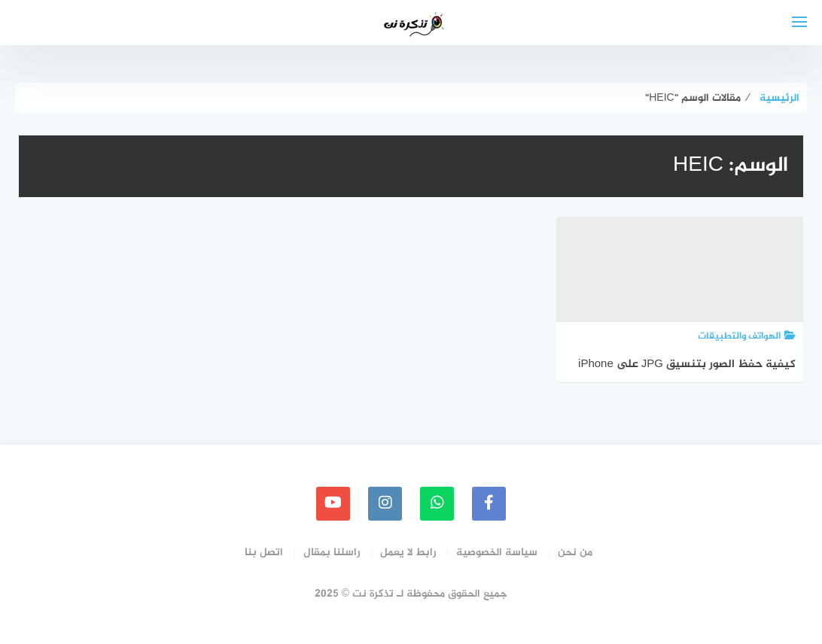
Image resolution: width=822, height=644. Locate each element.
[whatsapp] (437, 504)
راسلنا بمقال (332, 553)
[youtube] (333, 504)
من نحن (575, 553)
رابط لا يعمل (408, 553)
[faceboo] (489, 504)
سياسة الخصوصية (497, 553)
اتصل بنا (264, 553)
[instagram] (385, 504)
